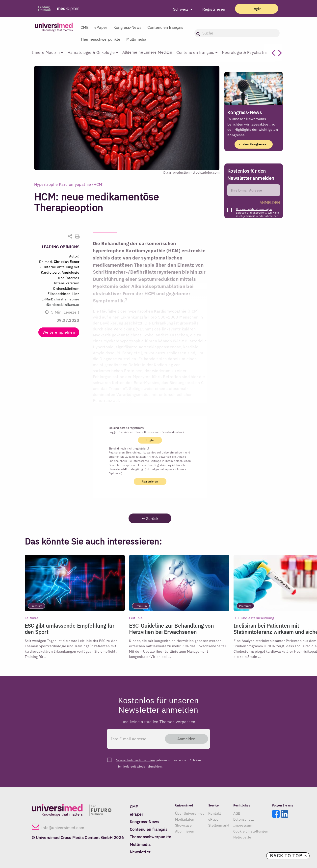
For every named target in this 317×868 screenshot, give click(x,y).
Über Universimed (190, 814)
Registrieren (209, 9)
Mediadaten (185, 820)
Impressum (243, 826)
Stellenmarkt (219, 826)
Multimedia (136, 39)
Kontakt (215, 814)
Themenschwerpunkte (100, 39)
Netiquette (242, 838)
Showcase (183, 826)
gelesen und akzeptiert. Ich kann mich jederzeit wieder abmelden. (258, 211)
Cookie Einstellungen (251, 832)
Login (254, 9)
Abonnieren (185, 832)
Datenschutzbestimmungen (254, 209)
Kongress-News (127, 27)
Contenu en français (165, 27)
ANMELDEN (270, 203)
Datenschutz (244, 820)
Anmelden (184, 739)
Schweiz (176, 9)
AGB (237, 814)
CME (84, 27)
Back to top (289, 856)
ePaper (101, 27)
